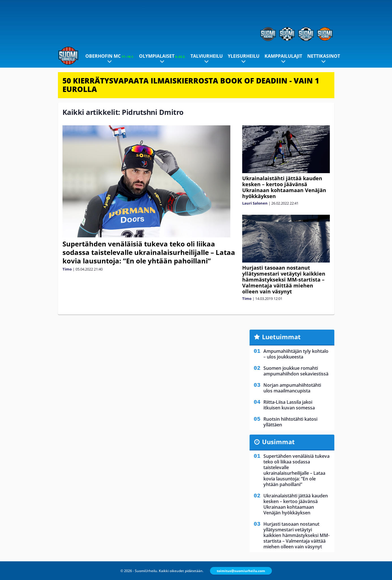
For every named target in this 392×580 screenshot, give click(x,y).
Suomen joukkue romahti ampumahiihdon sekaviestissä (296, 371)
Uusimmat (278, 442)
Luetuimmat (281, 337)
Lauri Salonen (255, 203)
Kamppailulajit (283, 56)
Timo (67, 269)
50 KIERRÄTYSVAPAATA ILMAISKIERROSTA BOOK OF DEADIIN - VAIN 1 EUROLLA (191, 85)
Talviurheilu (207, 56)
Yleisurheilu (244, 56)
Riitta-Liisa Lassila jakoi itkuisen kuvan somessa (289, 405)
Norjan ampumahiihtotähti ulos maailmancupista (292, 388)
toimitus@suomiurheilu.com (241, 571)
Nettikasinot (324, 56)
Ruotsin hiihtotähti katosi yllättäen (290, 422)
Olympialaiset (162, 56)
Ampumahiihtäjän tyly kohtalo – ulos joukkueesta (296, 354)
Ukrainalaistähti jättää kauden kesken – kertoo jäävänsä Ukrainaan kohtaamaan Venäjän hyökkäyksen (284, 187)
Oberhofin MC (110, 56)
